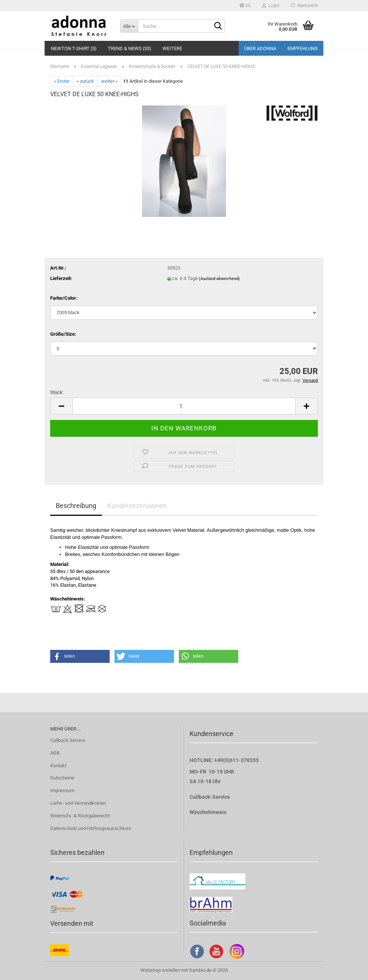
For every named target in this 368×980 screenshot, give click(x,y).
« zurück (85, 81)
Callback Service (68, 740)
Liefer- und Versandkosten (78, 803)
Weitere (172, 48)
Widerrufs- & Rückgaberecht (80, 816)
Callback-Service (210, 797)
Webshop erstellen (160, 970)
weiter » (109, 81)
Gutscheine (62, 778)
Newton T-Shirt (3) (74, 48)
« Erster (62, 81)
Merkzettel (304, 6)
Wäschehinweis (208, 812)
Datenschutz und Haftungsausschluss (91, 828)
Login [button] (271, 6)
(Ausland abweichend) (219, 279)
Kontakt (58, 766)
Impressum (62, 790)
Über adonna (260, 48)
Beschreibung (76, 506)
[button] (245, 6)
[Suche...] (129, 26)
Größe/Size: (63, 334)
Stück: (57, 392)
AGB (55, 753)
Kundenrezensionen (137, 506)
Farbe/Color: (64, 298)
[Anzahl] (184, 406)
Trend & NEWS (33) (130, 48)
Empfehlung (303, 48)
